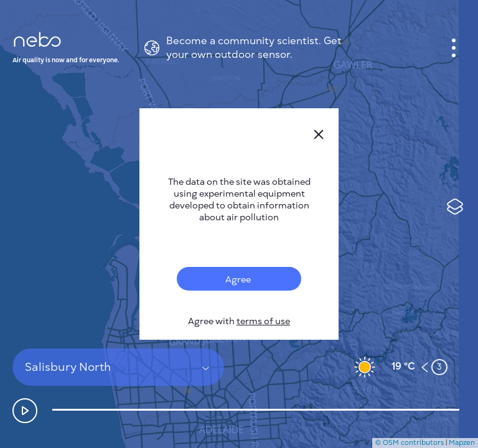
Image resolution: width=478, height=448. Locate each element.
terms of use (263, 321)
